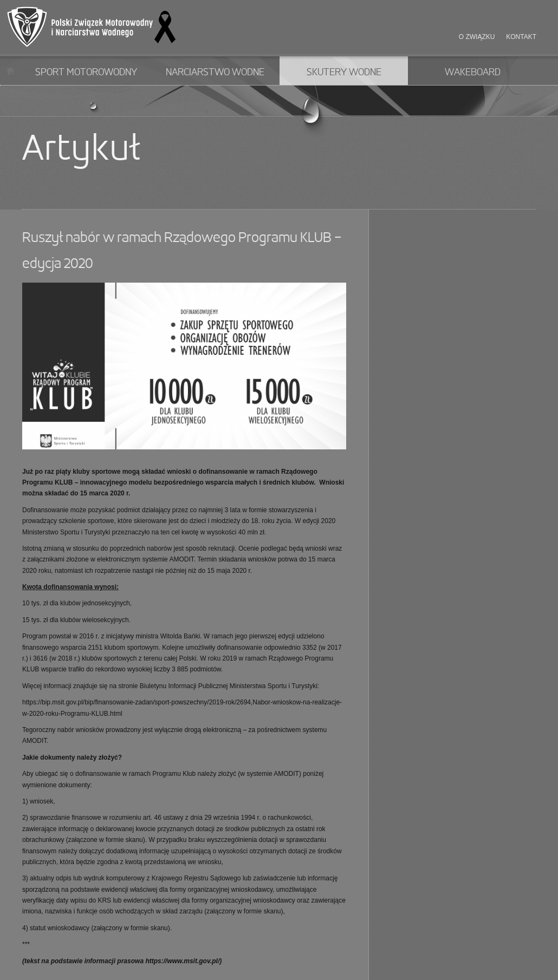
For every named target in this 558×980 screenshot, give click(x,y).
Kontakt (521, 37)
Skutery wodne (344, 73)
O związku (477, 37)
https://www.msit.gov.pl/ (182, 961)
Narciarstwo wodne (215, 73)
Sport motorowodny (86, 73)
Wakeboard (473, 73)
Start (11, 71)
